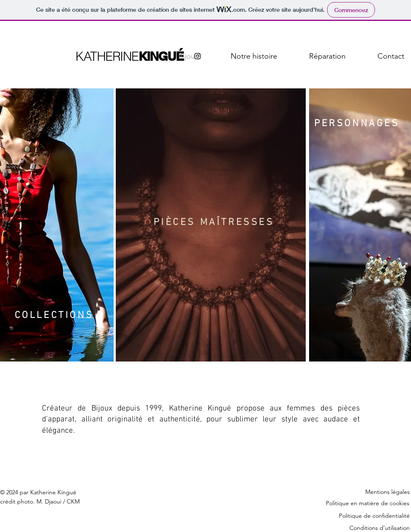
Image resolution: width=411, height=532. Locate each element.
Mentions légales (388, 492)
